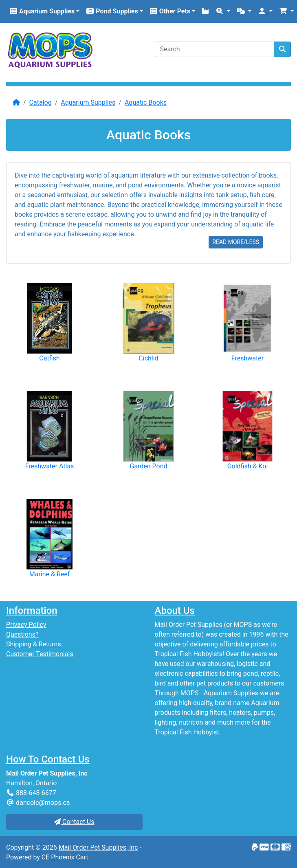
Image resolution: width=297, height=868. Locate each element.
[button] (223, 11)
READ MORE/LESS (236, 242)
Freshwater (247, 358)
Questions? (22, 634)
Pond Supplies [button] (112, 11)
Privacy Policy (26, 625)
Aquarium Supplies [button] (42, 11)
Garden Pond (148, 466)
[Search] (215, 49)
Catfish (49, 358)
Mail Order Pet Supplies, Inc (98, 847)
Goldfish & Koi (248, 466)
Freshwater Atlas (50, 466)
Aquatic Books (146, 102)
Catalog (41, 102)
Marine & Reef (50, 574)
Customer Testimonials (40, 654)
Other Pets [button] (170, 11)
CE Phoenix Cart (65, 857)
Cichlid (148, 358)
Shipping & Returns (34, 644)
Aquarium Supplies (88, 102)
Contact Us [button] (74, 822)
